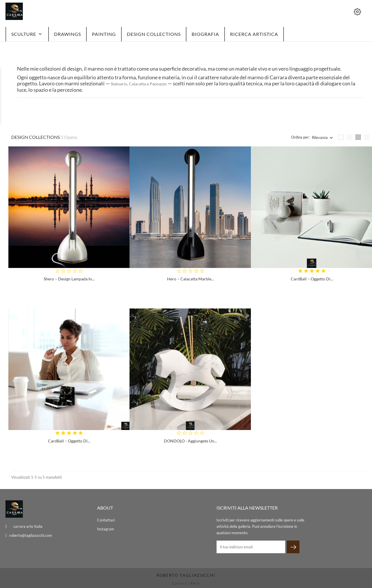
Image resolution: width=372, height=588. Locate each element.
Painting (104, 34)
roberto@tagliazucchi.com (31, 535)
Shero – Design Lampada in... (69, 279)
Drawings (67, 34)
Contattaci (106, 520)
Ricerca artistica (254, 34)
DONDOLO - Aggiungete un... (190, 441)
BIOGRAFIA (205, 34)
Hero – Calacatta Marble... (190, 279)
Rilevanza (320, 137)
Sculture (27, 34)
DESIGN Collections (154, 34)
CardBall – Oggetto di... (312, 279)
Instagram (106, 529)
